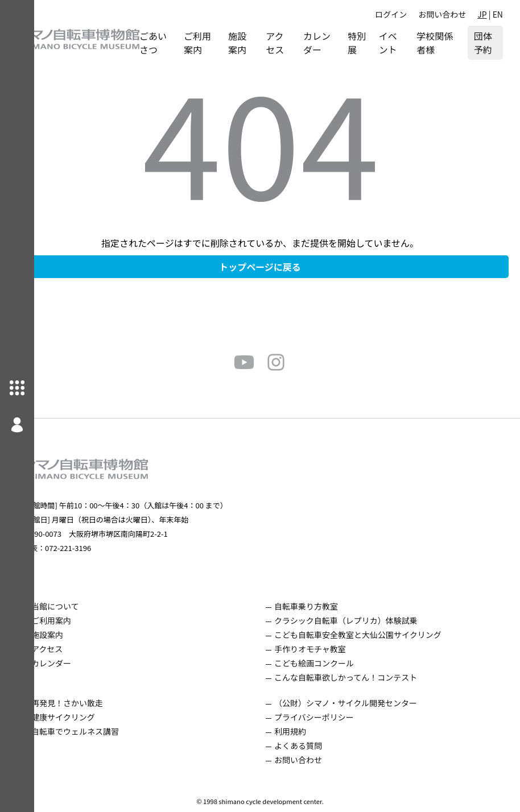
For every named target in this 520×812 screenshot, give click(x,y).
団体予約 (487, 43)
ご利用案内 (227, 43)
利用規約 (307, 731)
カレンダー (336, 43)
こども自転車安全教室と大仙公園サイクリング (375, 635)
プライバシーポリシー (331, 717)
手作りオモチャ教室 (327, 649)
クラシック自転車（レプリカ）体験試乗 (363, 620)
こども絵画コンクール (331, 663)
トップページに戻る (277, 267)
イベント (401, 43)
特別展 (368, 43)
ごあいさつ (187, 43)
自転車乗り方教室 (323, 606)
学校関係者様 (440, 43)
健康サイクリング (97, 717)
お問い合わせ (442, 14)
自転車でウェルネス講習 (109, 731)
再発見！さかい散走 (101, 703)
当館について (89, 606)
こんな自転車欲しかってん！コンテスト (363, 677)
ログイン (391, 14)
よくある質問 (315, 745)
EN (498, 14)
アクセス (298, 43)
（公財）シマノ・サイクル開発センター (363, 703)
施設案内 (263, 43)
